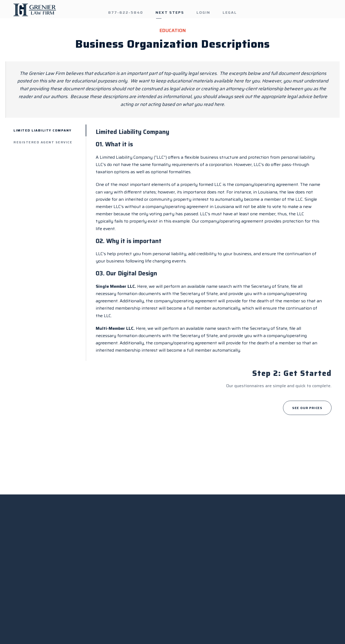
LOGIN (203, 12)
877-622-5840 (126, 12)
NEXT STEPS (170, 12)
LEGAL (230, 12)
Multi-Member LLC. (115, 328)
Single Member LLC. (116, 286)
